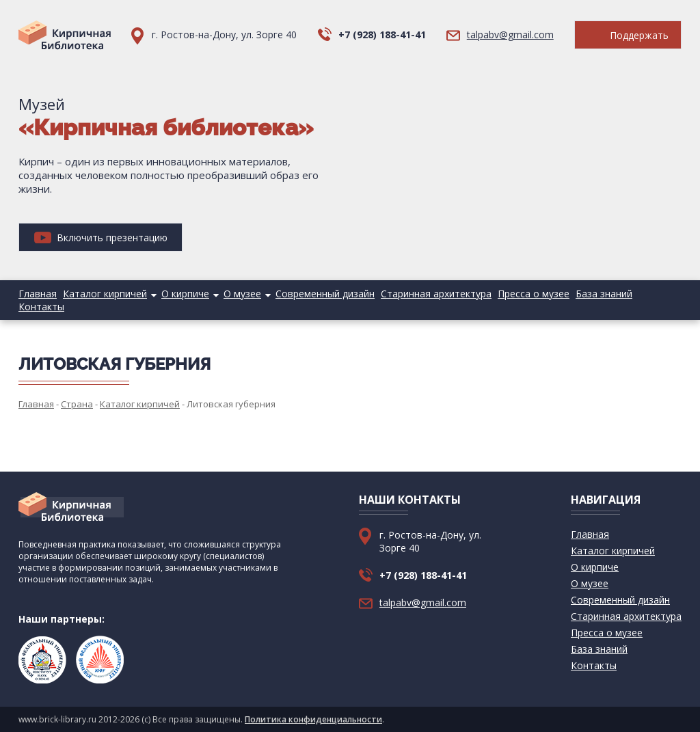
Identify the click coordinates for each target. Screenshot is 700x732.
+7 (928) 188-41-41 (382, 35)
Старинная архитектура (436, 294)
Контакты (41, 307)
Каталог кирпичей (105, 294)
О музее (242, 294)
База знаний (604, 294)
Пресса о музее (534, 294)
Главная (38, 294)
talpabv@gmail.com (510, 35)
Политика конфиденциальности (313, 719)
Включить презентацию (101, 238)
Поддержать (628, 35)
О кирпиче (185, 294)
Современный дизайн (325, 294)
